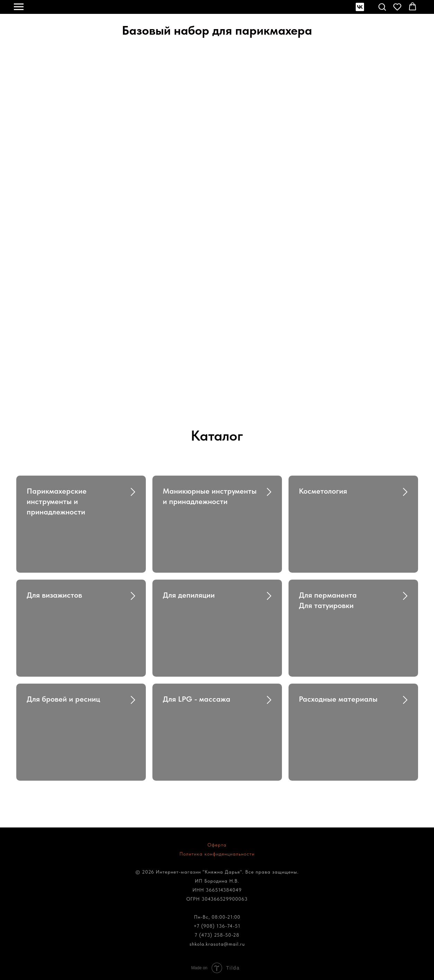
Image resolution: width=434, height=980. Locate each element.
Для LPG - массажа (197, 699)
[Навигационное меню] (19, 7)
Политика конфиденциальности (217, 854)
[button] (382, 7)
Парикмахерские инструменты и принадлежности (57, 501)
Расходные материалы (338, 699)
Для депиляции (189, 595)
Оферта (217, 845)
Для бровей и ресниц (63, 699)
